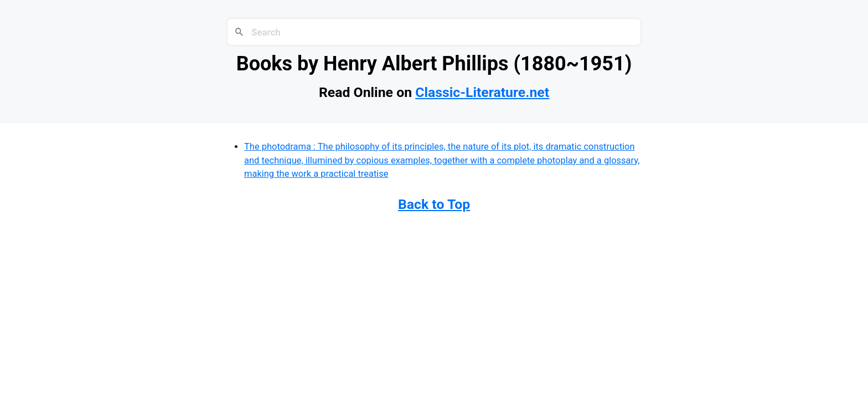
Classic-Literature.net (482, 92)
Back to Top (434, 204)
